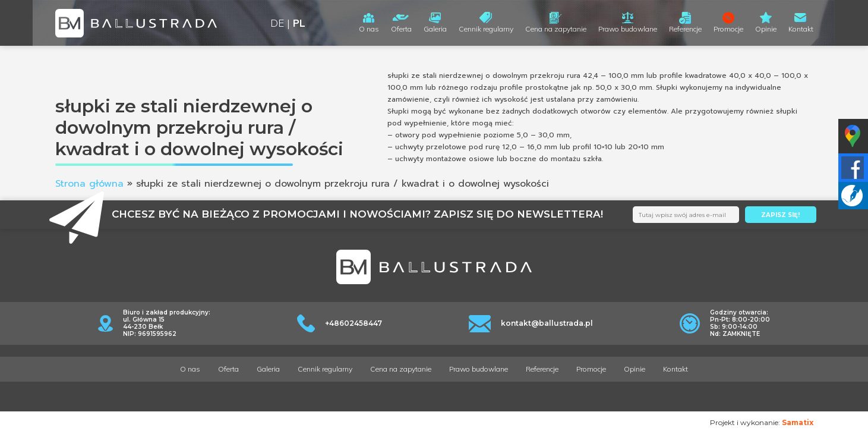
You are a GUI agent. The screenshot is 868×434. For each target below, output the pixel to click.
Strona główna (89, 184)
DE (277, 23)
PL (299, 23)
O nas (369, 29)
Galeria (435, 29)
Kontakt (801, 29)
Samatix (798, 422)
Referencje (685, 29)
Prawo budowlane (628, 29)
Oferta (401, 29)
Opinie (766, 29)
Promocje (728, 29)
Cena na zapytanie (556, 29)
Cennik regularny (486, 29)
